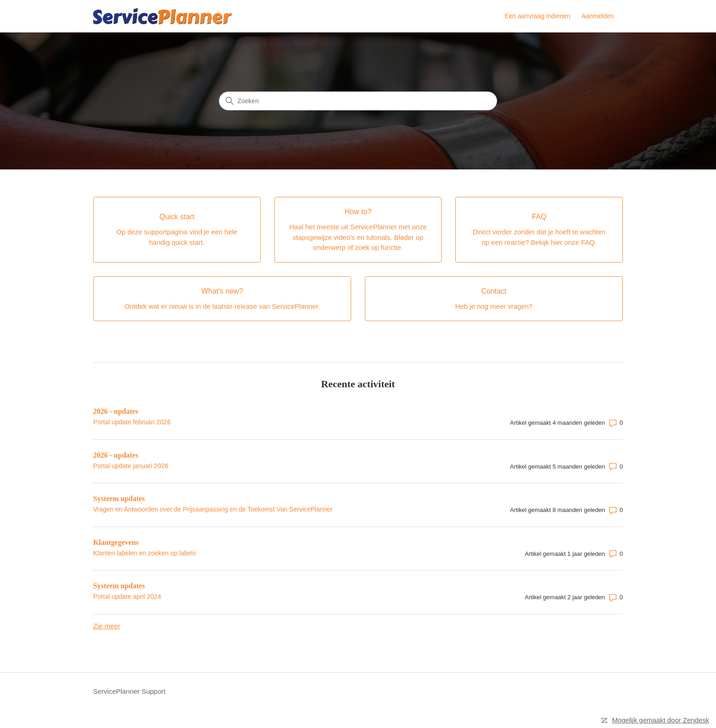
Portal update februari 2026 (132, 422)
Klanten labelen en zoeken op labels (145, 553)
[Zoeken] (358, 101)
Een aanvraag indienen (537, 16)
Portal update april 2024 (127, 596)
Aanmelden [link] (598, 16)
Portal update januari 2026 (131, 466)
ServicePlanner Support (129, 691)
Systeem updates (119, 499)
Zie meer (107, 626)
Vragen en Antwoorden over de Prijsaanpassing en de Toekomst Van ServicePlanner (213, 509)
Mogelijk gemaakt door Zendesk (661, 720)
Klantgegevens (116, 542)
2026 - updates (116, 411)
